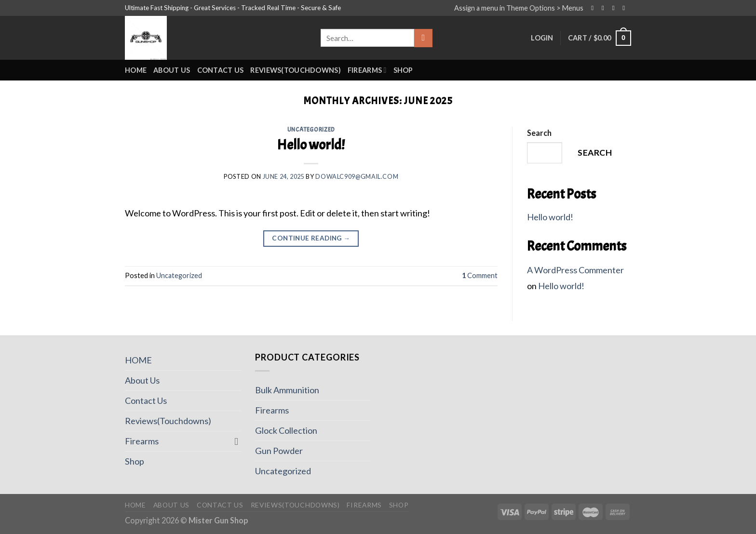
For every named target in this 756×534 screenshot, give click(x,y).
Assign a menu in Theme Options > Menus (519, 8)
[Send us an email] (626, 8)
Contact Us (221, 70)
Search (539, 133)
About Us (172, 70)
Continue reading (311, 239)
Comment (480, 275)
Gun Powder (279, 451)
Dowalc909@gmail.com (357, 177)
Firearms (367, 70)
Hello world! (311, 145)
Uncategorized (311, 130)
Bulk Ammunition (287, 390)
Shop (403, 70)
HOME (136, 70)
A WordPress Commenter (575, 270)
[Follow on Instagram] (605, 8)
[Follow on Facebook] (594, 8)
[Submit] (423, 38)
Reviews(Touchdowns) (296, 70)
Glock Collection (286, 430)
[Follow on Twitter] (616, 8)
